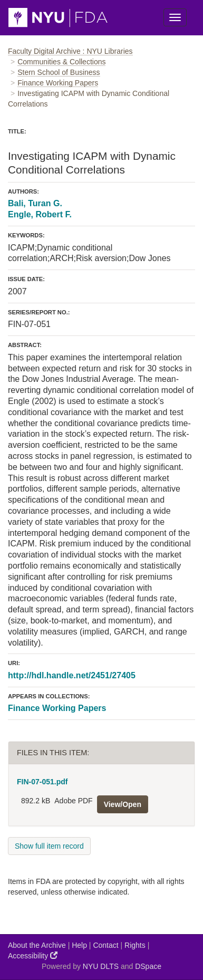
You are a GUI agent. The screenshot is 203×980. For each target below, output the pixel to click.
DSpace (148, 966)
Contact (105, 945)
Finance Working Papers (58, 83)
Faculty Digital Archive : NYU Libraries (70, 51)
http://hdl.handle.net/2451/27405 (72, 675)
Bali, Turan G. (35, 203)
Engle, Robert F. (40, 214)
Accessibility (33, 955)
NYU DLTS (101, 966)
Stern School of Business (59, 72)
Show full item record (49, 846)
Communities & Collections (61, 62)
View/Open (123, 804)
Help (79, 945)
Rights (135, 945)
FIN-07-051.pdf (42, 782)
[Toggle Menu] (175, 17)
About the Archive (37, 945)
